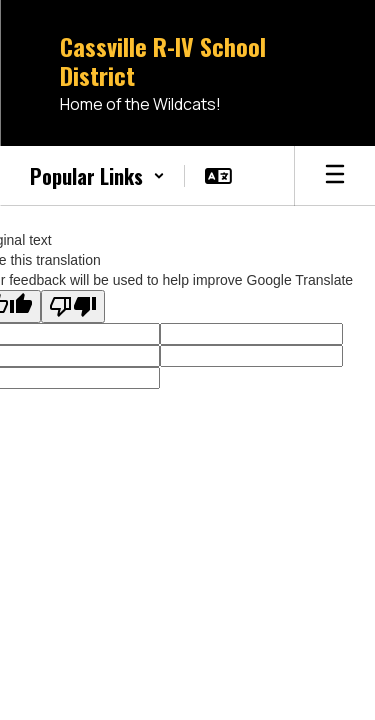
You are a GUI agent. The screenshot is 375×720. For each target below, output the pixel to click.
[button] (97, 176)
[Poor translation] (73, 306)
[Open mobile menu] (335, 176)
